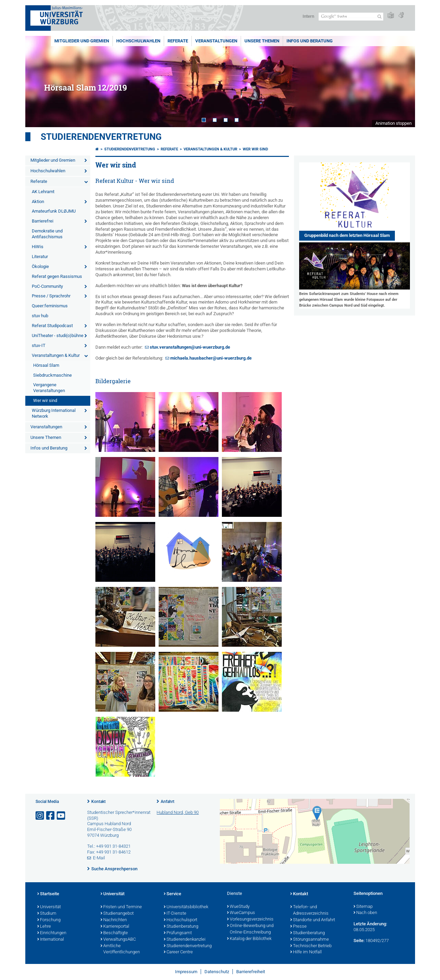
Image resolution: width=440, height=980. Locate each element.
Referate (178, 41)
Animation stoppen (394, 123)
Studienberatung (181, 927)
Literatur (40, 257)
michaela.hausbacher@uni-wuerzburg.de (211, 358)
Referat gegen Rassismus (57, 276)
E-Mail (99, 858)
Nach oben (365, 913)
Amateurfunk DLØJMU (54, 211)
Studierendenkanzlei (185, 940)
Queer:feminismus (50, 306)
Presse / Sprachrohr (51, 296)
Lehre (44, 927)
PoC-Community (47, 286)
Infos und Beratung (310, 41)
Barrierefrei (43, 221)
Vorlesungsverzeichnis (250, 919)
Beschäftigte (114, 933)
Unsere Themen (262, 41)
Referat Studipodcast (52, 326)
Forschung (49, 920)
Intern (308, 16)
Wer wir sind (45, 400)
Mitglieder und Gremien (82, 41)
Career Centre (178, 952)
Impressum (186, 972)
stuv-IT (39, 345)
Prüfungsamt (178, 933)
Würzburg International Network (54, 413)
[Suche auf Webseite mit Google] (351, 17)
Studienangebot (117, 914)
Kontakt (98, 802)
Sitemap (363, 907)
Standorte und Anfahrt (313, 920)
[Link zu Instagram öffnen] (40, 816)
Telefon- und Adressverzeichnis (309, 910)
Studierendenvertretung (101, 137)
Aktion (38, 202)
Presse (298, 927)
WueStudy (238, 907)
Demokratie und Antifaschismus (47, 234)
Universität (49, 907)
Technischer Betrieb (311, 946)
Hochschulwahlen (138, 41)
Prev (37, 82)
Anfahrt (168, 802)
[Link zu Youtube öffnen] (62, 816)
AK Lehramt (43, 192)
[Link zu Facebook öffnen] (51, 816)
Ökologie (40, 266)
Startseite (48, 894)
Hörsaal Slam (46, 365)
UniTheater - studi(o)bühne (58, 335)
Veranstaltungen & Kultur (56, 355)
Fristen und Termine (121, 907)
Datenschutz (217, 972)
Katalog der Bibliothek (249, 939)
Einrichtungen (52, 933)
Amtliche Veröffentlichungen (120, 949)
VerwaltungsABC (118, 940)
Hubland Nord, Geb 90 (178, 812)
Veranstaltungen (216, 41)
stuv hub (40, 316)
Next (403, 82)
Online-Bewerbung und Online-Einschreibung (250, 929)
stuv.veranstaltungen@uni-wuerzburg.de (190, 347)
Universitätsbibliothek (186, 907)
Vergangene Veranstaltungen (49, 388)
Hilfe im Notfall (306, 952)
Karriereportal (115, 927)
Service (172, 894)
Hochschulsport (181, 920)
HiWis (38, 247)
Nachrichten (114, 920)
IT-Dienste (175, 914)
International (51, 940)
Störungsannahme (310, 940)
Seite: (359, 941)
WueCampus (241, 913)
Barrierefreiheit (251, 972)
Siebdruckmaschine (52, 375)
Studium (47, 914)
